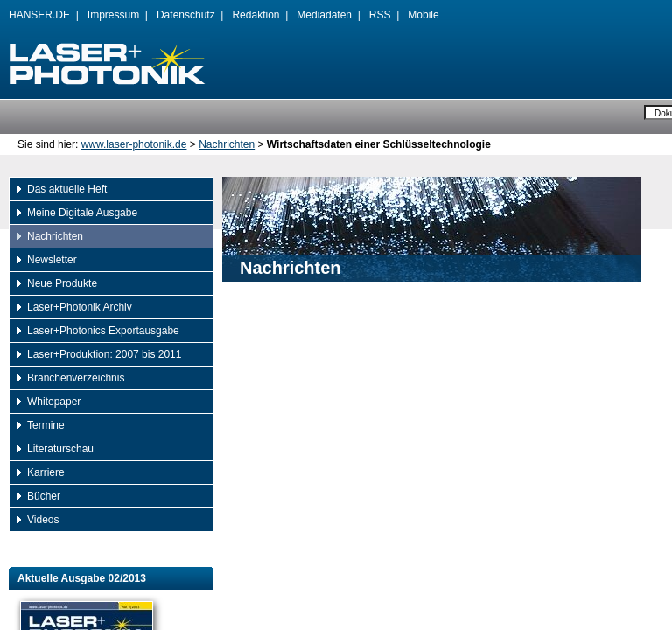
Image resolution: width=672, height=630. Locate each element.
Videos (43, 520)
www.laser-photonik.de (134, 144)
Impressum (113, 15)
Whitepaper (54, 402)
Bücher (44, 496)
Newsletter (52, 260)
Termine (46, 425)
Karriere (46, 472)
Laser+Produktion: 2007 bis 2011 (104, 354)
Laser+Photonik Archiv (80, 307)
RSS (380, 15)
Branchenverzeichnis (76, 378)
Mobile (423, 15)
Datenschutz (186, 15)
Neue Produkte (62, 283)
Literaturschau (60, 449)
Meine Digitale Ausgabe (82, 213)
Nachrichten (227, 144)
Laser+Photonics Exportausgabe (103, 331)
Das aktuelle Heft (67, 189)
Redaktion (255, 15)
